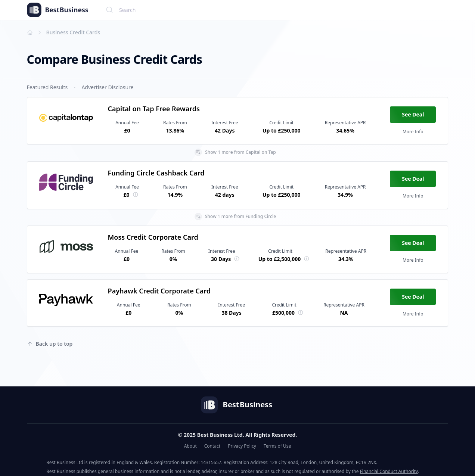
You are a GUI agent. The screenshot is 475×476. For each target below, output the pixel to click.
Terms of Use (277, 446)
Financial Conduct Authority (389, 471)
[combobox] (275, 10)
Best (52, 10)
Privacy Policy (242, 446)
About (190, 446)
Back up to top (50, 344)
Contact (212, 446)
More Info (413, 132)
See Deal (413, 114)
